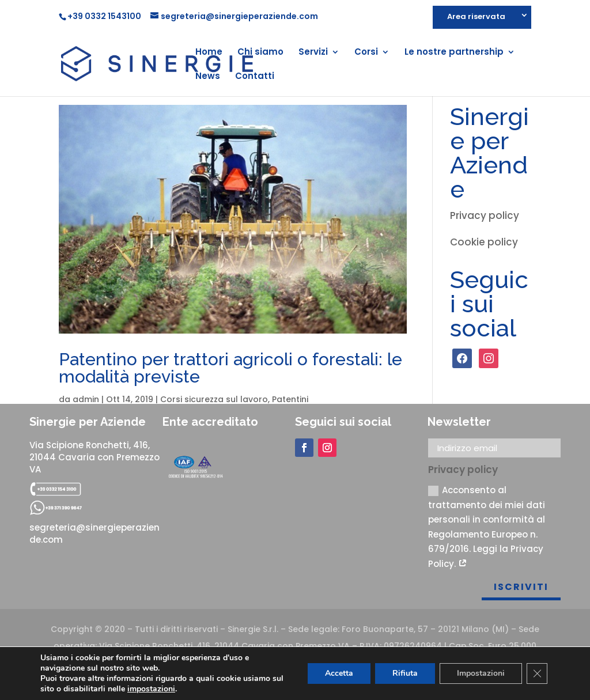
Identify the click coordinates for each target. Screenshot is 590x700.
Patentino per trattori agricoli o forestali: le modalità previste (230, 368)
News (208, 77)
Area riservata (476, 17)
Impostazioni (481, 673)
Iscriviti (521, 587)
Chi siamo (260, 53)
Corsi (366, 53)
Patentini (290, 399)
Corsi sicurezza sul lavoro (214, 399)
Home (209, 53)
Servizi (313, 53)
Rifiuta (405, 673)
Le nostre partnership (454, 53)
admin (86, 399)
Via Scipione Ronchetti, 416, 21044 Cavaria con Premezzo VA (94, 457)
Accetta (339, 673)
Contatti (255, 77)
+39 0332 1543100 (104, 16)
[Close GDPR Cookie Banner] (537, 673)
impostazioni (151, 689)
